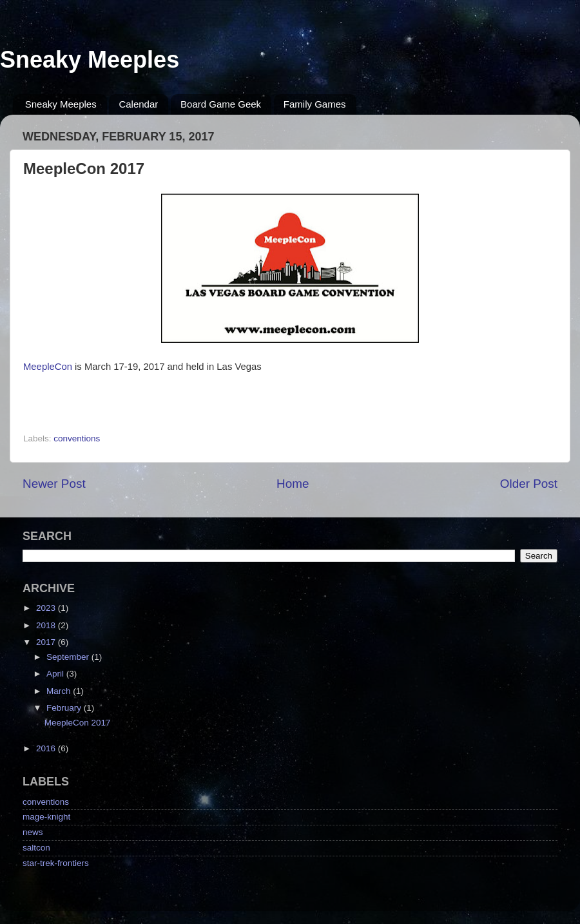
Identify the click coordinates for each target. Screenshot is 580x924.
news (33, 832)
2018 (47, 625)
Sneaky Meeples (90, 60)
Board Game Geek (221, 104)
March (60, 691)
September (69, 657)
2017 (47, 642)
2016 (47, 748)
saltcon (36, 848)
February (65, 708)
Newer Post (54, 484)
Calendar (138, 104)
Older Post (529, 484)
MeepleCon (48, 367)
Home (293, 484)
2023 (47, 608)
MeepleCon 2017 (78, 723)
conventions (77, 438)
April (56, 674)
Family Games (315, 104)
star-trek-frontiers (56, 863)
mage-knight (46, 817)
